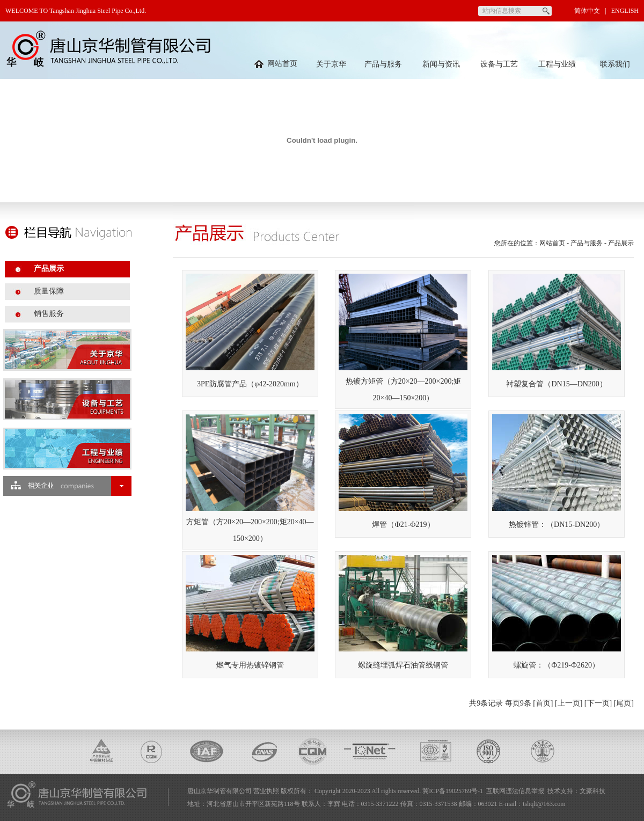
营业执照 (266, 791)
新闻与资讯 (441, 64)
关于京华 (331, 64)
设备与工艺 (499, 64)
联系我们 (615, 64)
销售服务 (49, 314)
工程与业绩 (557, 64)
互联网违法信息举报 (515, 791)
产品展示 (49, 269)
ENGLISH (625, 11)
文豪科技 (592, 791)
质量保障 (49, 291)
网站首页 (276, 64)
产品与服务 (383, 64)
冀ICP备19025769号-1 (453, 791)
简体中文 (587, 11)
